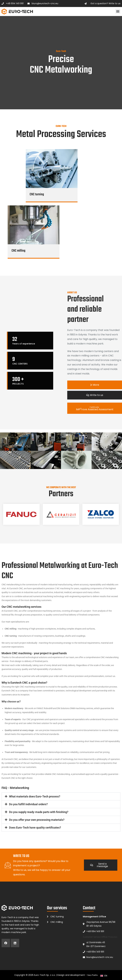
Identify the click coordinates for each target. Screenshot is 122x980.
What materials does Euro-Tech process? (35, 796)
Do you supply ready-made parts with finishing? (39, 812)
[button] (118, 11)
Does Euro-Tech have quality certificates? (35, 828)
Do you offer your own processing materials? (37, 820)
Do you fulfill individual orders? (28, 804)
